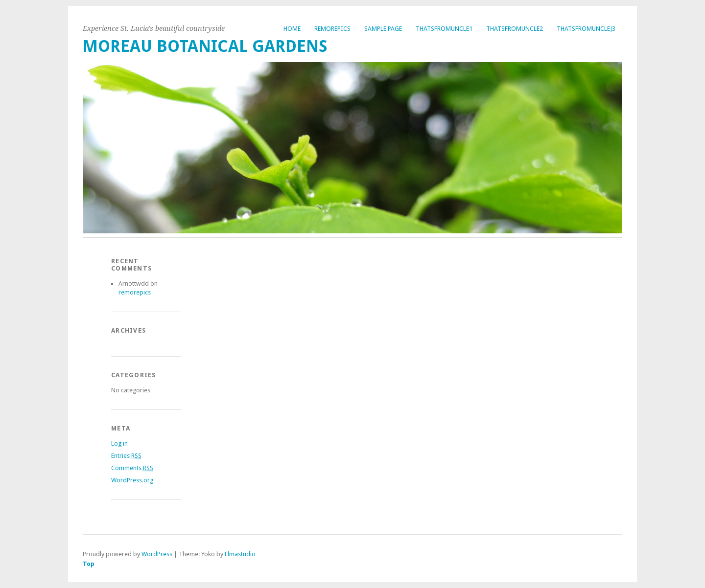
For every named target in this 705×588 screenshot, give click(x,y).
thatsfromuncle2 (515, 29)
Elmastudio (240, 554)
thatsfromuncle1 (444, 29)
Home (292, 29)
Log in (119, 443)
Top (89, 564)
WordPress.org (132, 480)
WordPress (157, 554)
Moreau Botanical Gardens (205, 46)
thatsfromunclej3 (586, 29)
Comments (132, 468)
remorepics (332, 29)
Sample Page (383, 29)
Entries (126, 456)
